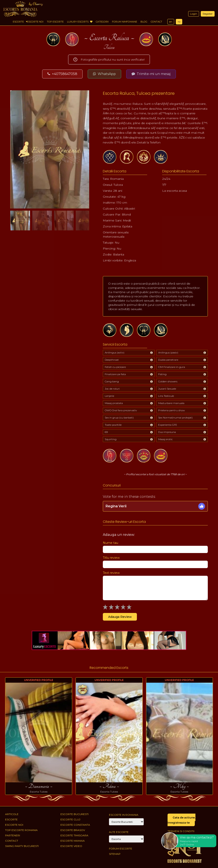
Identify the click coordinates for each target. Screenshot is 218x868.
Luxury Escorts (80, 22)
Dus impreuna (167, 432)
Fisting (162, 374)
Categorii (102, 22)
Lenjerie (109, 396)
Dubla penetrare (168, 360)
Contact (156, 22)
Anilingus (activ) (115, 352)
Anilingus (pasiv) (168, 352)
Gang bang (112, 381)
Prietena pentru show (171, 410)
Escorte (18, 22)
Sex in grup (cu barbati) (119, 418)
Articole (12, 814)
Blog (144, 22)
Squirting (111, 439)
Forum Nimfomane (125, 22)
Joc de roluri (112, 389)
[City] (126, 822)
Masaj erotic (165, 439)
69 (106, 432)
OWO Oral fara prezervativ (121, 410)
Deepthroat (112, 360)
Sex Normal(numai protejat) (175, 418)
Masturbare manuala (171, 403)
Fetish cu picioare (115, 367)
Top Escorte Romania (21, 830)
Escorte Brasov (73, 830)
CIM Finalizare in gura (172, 367)
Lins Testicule (166, 396)
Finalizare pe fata (115, 374)
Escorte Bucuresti (75, 814)
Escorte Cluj (70, 819)
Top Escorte (55, 22)
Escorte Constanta (75, 825)
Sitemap (115, 854)
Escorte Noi (35, 22)
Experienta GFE (168, 425)
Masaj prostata (114, 403)
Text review (111, 573)
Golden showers (168, 381)
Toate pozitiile (113, 425)
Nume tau (110, 543)
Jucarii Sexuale (167, 389)
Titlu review (111, 558)
